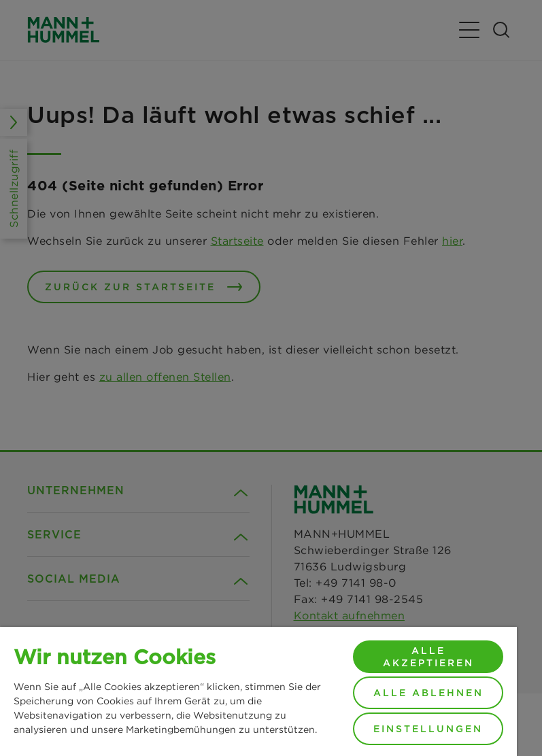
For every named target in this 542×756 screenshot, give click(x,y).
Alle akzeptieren (428, 657)
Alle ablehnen (428, 693)
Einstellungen (428, 729)
